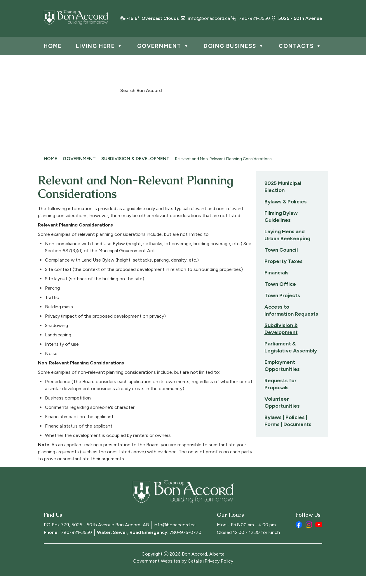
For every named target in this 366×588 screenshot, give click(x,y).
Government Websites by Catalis (167, 573)
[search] (180, 90)
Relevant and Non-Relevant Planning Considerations (223, 159)
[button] (245, 90)
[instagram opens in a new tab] (309, 536)
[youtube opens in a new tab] (319, 536)
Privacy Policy (219, 573)
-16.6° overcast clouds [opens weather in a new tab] (153, 18)
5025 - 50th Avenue (297, 18)
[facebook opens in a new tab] (299, 536)
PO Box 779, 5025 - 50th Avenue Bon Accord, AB (96, 536)
